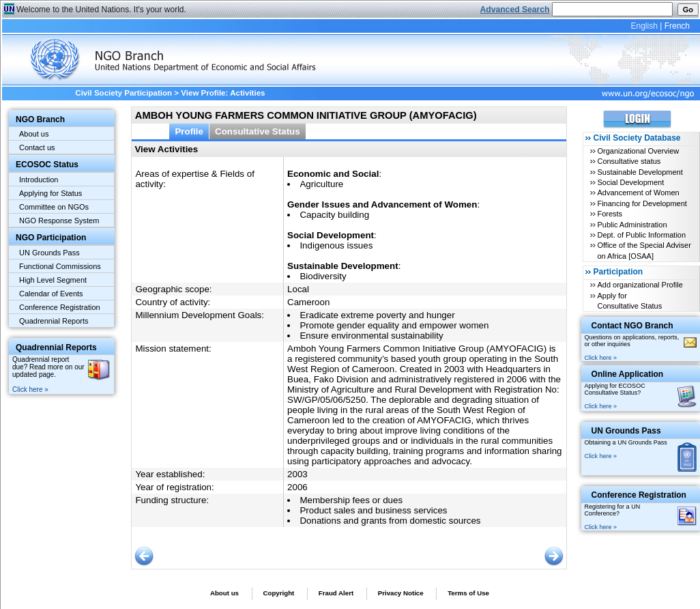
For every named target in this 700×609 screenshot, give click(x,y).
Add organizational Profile (640, 285)
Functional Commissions (60, 266)
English (644, 26)
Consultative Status (258, 131)
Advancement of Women (638, 193)
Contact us (37, 147)
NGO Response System (59, 221)
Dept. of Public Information (641, 235)
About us (34, 134)
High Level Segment (53, 280)
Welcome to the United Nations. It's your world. (101, 10)
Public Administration (632, 225)
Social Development (630, 182)
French (677, 26)
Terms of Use (468, 593)
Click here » (30, 390)
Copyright (278, 593)
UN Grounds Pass (49, 253)
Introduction (39, 180)
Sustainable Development (640, 172)
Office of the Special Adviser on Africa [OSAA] (644, 250)
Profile (189, 131)
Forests (610, 214)
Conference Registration (60, 307)
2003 (297, 474)
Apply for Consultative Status (629, 301)
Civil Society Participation (123, 93)
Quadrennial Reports (54, 321)
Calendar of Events (51, 294)
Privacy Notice (401, 593)
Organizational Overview (638, 151)
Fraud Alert (336, 593)
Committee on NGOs (54, 207)
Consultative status (629, 161)
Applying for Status (50, 193)
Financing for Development (642, 203)
